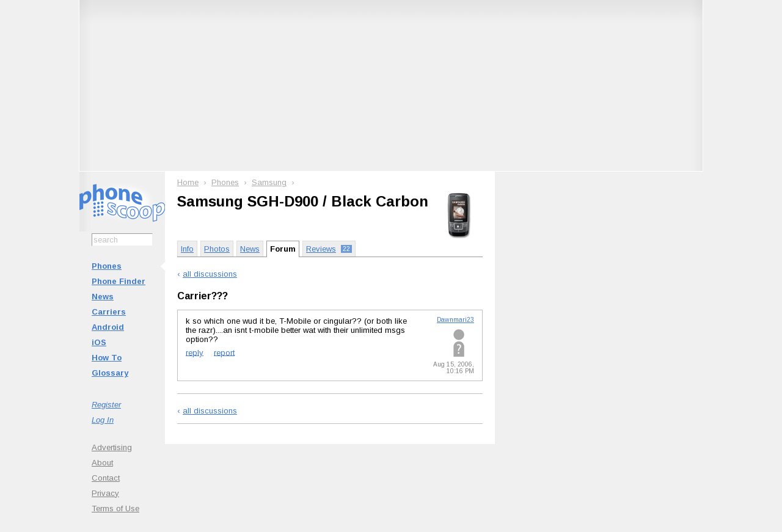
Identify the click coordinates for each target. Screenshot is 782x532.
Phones (107, 266)
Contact (106, 478)
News (103, 297)
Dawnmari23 (455, 320)
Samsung (269, 182)
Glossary (110, 373)
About (102, 463)
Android (108, 327)
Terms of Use (115, 508)
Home (188, 182)
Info (187, 249)
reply (195, 352)
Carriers (109, 312)
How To (107, 358)
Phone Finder (119, 281)
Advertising (112, 447)
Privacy (105, 493)
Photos (217, 249)
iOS (99, 342)
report (224, 352)
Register (106, 405)
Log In (103, 420)
